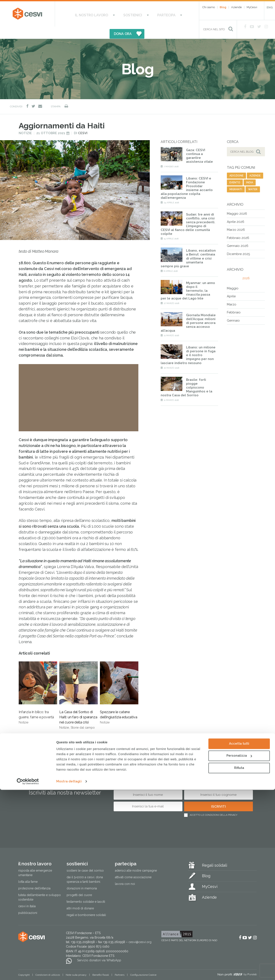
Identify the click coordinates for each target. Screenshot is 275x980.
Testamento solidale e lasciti (86, 890)
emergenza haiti (33, 731)
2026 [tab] (246, 266)
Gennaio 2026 (238, 234)
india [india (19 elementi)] (250, 171)
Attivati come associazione (133, 865)
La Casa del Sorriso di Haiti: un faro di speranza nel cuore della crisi (79, 684)
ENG (270, 7)
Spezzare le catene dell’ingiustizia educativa (119, 681)
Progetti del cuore (79, 883)
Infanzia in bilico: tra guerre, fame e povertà (38, 681)
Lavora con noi (125, 872)
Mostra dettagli (69, 972)
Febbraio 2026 (238, 226)
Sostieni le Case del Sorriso (85, 858)
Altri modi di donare (80, 896)
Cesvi (83, 121)
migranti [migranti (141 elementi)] (236, 178)
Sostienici (115, 14)
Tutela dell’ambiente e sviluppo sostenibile (40, 885)
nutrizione (57, 738)
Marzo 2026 (236, 218)
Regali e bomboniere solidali (86, 903)
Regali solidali (215, 853)
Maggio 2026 (237, 202)
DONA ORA (168, 14)
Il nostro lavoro (83, 14)
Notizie (25, 121)
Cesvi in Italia (27, 894)
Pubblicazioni (28, 901)
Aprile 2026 (236, 210)
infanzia (112, 731)
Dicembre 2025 (238, 242)
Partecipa (141, 14)
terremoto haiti (88, 731)
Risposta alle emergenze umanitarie (35, 861)
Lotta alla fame (28, 870)
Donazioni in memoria (82, 876)
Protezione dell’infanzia (34, 876)
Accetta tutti (239, 934)
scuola (90, 738)
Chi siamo (209, 7)
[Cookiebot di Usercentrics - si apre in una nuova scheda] (28, 972)
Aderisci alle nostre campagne (136, 858)
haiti (75, 738)
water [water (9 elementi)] (253, 178)
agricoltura (60, 731)
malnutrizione (32, 738)
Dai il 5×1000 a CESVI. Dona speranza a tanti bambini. (85, 867)
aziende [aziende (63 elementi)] (255, 164)
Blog (223, 7)
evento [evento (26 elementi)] (235, 171)
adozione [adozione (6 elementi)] (236, 164)
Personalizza (239, 946)
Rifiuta (239, 958)
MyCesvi (252, 7)
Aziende (236, 7)
